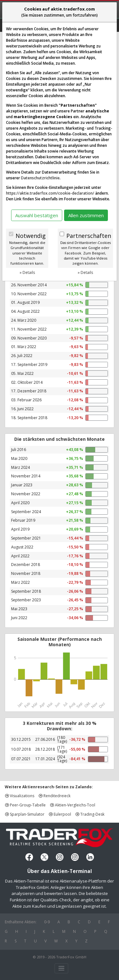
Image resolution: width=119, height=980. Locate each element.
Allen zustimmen (86, 215)
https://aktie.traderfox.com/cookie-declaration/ (50, 193)
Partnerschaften (89, 236)
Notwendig (31, 236)
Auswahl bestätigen (37, 215)
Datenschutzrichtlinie (40, 178)
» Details (27, 272)
